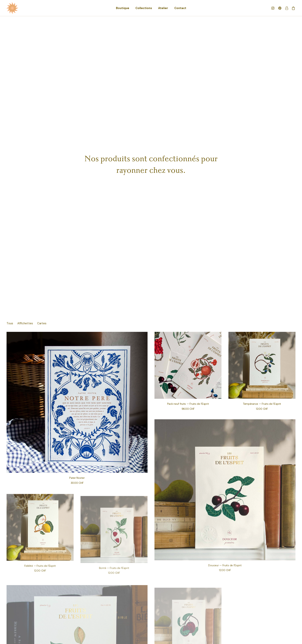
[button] (273, 8)
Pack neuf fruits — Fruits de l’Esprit (188, 153)
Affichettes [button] (25, 73)
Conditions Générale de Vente (111, 612)
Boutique (123, 8)
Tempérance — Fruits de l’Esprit (262, 153)
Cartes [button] (42, 73)
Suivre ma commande (40, 617)
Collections (144, 8)
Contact (180, 8)
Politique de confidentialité (109, 617)
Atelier (163, 8)
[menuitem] (123, 8)
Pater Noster (77, 228)
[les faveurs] (12, 8)
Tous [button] (10, 73)
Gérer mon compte (39, 612)
